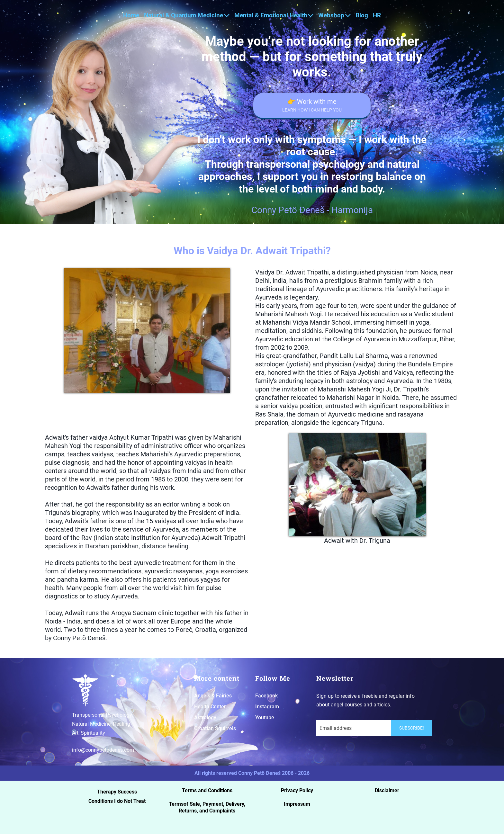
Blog (362, 15)
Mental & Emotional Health (274, 15)
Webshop (334, 15)
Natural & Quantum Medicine (187, 15)
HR (377, 15)
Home (131, 15)
